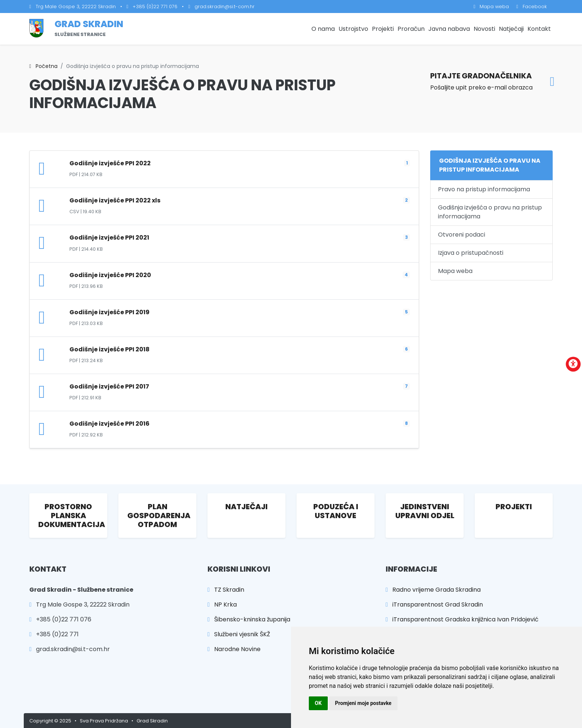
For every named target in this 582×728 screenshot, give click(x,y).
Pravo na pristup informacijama (484, 189)
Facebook (532, 6)
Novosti (484, 29)
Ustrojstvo (353, 29)
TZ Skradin (226, 590)
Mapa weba (491, 6)
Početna (43, 66)
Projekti (383, 29)
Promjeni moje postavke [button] (363, 703)
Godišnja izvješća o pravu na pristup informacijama (490, 212)
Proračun (411, 29)
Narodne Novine (234, 649)
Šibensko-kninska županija (249, 619)
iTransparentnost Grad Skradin (434, 604)
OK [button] (318, 703)
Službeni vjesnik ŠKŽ (239, 634)
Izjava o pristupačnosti (471, 253)
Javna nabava (449, 29)
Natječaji (511, 29)
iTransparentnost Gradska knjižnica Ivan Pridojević (462, 619)
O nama (323, 29)
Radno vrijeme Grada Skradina (433, 590)
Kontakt (539, 29)
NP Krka (222, 604)
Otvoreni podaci (462, 235)
